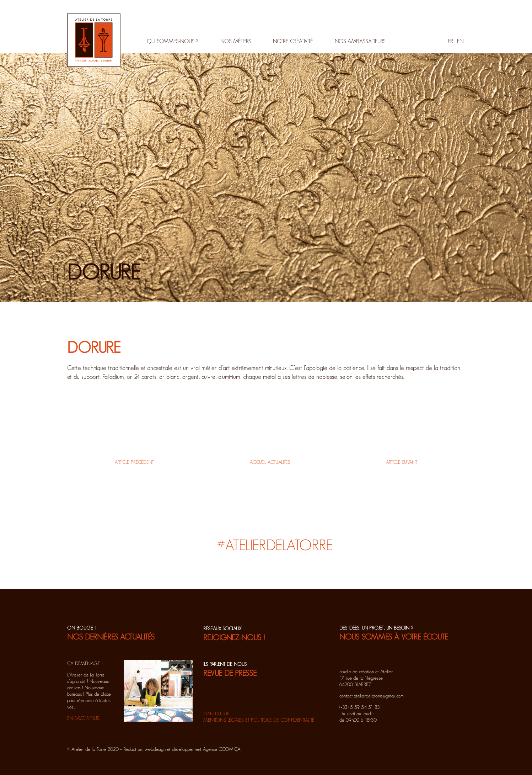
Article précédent (134, 462)
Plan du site (216, 713)
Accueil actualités (270, 462)
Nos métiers (236, 41)
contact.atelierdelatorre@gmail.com (372, 696)
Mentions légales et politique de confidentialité (259, 720)
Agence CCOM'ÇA (222, 749)
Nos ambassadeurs (360, 41)
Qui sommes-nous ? (173, 41)
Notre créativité (293, 41)
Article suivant (402, 462)
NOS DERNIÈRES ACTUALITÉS (111, 637)
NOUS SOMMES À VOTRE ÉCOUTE (394, 637)
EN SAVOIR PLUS (83, 718)
